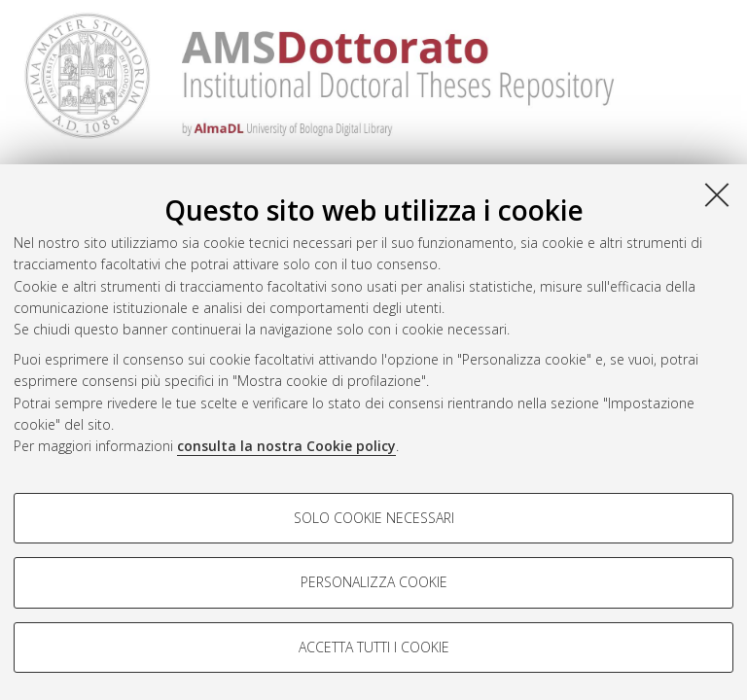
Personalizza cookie (374, 582)
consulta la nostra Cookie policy (286, 446)
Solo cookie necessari (374, 518)
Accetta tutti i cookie (374, 647)
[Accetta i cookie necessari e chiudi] (717, 194)
